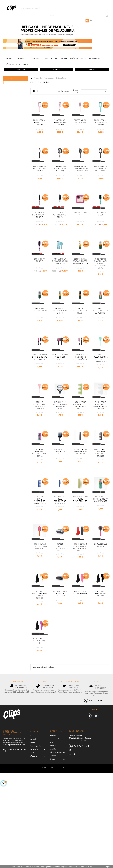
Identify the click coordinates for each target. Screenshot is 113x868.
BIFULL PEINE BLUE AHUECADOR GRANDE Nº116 (40, 571)
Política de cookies (55, 847)
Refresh (10, 120)
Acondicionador (13, 99)
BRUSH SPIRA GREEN (101, 238)
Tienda (11, 79)
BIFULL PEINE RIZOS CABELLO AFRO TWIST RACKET (60, 461)
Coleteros (13, 141)
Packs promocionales (16, 216)
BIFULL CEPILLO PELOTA (100, 624)
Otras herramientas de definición (17, 151)
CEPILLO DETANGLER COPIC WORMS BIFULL (60, 626)
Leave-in (11, 107)
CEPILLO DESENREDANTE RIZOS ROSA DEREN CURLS (40, 461)
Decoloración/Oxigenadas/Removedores (18, 165)
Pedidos (33, 837)
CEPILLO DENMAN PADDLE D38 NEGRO (60, 405)
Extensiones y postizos (17, 207)
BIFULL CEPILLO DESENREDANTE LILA (40, 736)
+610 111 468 (96, 795)
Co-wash (11, 94)
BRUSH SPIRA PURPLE (40, 292)
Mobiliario (11, 203)
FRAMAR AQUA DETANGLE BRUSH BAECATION (60, 293)
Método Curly (13, 86)
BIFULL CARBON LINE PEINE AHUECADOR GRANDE (100, 516)
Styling (10, 111)
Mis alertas (34, 851)
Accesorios (11, 133)
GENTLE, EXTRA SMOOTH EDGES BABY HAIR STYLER (80, 293)
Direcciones (34, 844)
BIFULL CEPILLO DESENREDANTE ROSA (80, 680)
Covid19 (10, 220)
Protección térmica (14, 161)
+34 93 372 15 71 (17, 844)
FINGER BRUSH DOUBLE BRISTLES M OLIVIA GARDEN (80, 185)
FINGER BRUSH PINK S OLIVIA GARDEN (80, 131)
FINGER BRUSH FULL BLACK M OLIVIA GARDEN (100, 185)
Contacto (53, 850)
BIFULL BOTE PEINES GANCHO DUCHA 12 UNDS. (100, 570)
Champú (11, 90)
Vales (32, 847)
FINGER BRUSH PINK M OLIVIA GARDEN (60, 131)
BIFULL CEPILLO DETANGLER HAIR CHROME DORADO (40, 681)
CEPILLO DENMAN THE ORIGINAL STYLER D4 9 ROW (80, 405)
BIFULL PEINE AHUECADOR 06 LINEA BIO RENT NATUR (80, 461)
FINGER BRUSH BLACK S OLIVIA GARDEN (40, 185)
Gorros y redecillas (15, 145)
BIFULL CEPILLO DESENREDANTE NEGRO (101, 680)
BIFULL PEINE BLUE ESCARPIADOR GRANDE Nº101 (60, 571)
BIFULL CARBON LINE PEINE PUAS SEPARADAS (80, 515)
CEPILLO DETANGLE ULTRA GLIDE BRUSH (101, 351)
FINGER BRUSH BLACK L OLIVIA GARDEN (60, 185)
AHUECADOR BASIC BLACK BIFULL (60, 515)
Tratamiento (12, 116)
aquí (54, 787)
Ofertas (10, 170)
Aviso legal (53, 830)
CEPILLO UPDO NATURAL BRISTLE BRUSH (60, 351)
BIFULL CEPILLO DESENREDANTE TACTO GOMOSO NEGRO (80, 626)
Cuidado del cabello (16, 175)
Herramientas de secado (15, 157)
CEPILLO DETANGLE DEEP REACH (80, 351)
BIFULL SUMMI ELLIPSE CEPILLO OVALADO (40, 625)
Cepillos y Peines (15, 136)
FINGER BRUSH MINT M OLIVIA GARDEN (101, 131)
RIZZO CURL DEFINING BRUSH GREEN (60, 239)
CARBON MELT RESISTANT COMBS (40, 349)
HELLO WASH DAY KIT (80, 238)
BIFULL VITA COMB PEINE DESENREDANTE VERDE (80, 571)
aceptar (107, 867)
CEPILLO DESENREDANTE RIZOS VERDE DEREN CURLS (101, 406)
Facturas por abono (37, 841)
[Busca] (78, 14)
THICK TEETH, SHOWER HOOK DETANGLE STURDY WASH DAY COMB (101, 295)
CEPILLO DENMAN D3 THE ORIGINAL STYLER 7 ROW (40, 405)
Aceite (10, 124)
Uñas (9, 212)
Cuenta (34, 826)
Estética (10, 199)
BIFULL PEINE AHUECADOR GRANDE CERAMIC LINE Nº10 (101, 461)
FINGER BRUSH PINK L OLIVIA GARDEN (40, 131)
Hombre (10, 186)
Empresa (52, 854)
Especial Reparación (16, 224)
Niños (9, 190)
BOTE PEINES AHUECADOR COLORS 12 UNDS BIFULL (40, 516)
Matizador (11, 128)
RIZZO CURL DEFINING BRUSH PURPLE (40, 239)
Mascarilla (11, 103)
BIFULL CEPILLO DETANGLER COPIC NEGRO (60, 680)
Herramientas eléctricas (13, 180)
